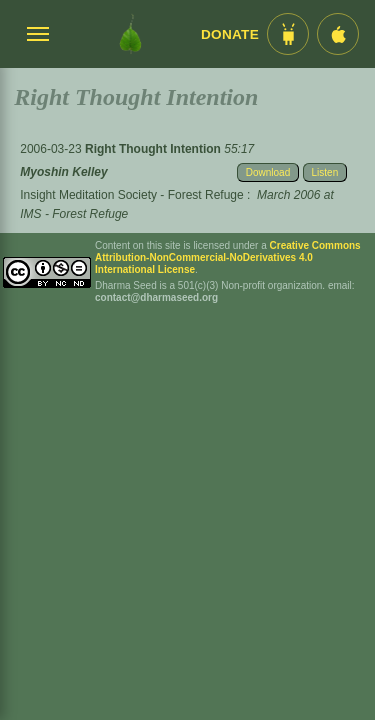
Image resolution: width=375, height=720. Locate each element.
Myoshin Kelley (63, 172)
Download (268, 172)
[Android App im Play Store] (288, 34)
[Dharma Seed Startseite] (130, 34)
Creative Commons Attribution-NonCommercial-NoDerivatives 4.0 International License (228, 257)
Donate (230, 34)
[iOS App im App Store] (338, 34)
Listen (325, 172)
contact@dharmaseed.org (156, 297)
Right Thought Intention (154, 149)
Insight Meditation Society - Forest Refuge (131, 195)
